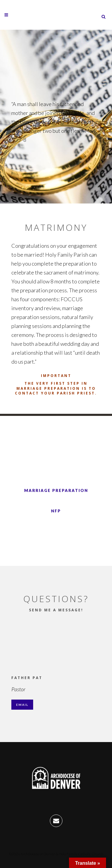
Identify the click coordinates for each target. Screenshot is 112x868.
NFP (56, 511)
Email (22, 705)
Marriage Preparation (56, 490)
